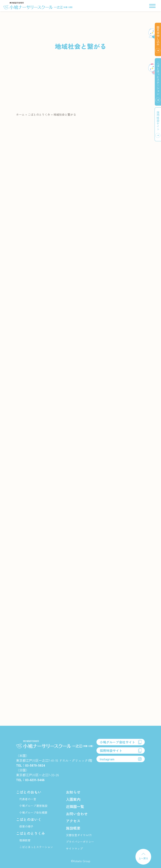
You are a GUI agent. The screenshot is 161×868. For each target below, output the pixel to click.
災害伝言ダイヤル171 (79, 835)
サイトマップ (74, 848)
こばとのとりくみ (39, 114)
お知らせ (73, 792)
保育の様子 (26, 826)
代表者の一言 (28, 799)
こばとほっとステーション (36, 847)
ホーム (20, 114)
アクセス (73, 821)
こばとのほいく (29, 819)
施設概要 (73, 828)
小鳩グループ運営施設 (33, 806)
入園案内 (73, 799)
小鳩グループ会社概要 (33, 812)
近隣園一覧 (75, 806)
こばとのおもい (29, 792)
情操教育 (25, 840)
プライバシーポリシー (80, 842)
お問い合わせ (77, 814)
